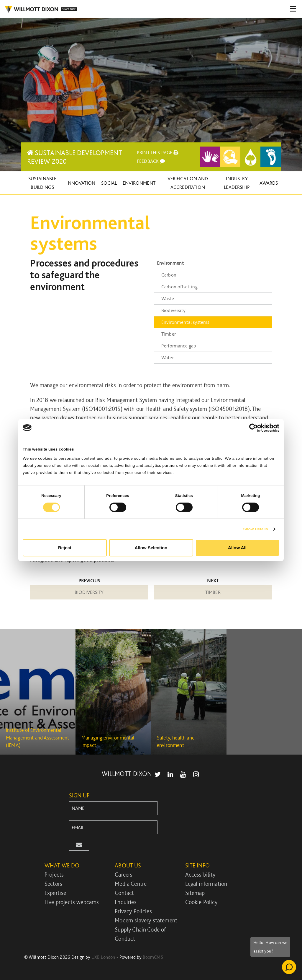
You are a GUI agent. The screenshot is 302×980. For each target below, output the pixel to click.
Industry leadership (237, 183)
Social (109, 183)
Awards (269, 183)
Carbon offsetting (179, 287)
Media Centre (131, 884)
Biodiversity (173, 310)
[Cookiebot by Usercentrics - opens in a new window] (253, 428)
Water (168, 357)
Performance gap (179, 346)
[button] (79, 845)
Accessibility (200, 875)
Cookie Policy (201, 902)
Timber (169, 334)
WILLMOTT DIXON (127, 773)
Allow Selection (151, 548)
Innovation (81, 183)
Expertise (55, 893)
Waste (168, 298)
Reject (65, 548)
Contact (124, 893)
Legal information (206, 884)
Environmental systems (185, 322)
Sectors (53, 884)
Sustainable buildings (42, 183)
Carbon (169, 275)
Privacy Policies (133, 911)
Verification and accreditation (188, 183)
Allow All (237, 548)
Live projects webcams (72, 902)
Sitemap (195, 893)
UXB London (103, 957)
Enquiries (125, 902)
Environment (139, 183)
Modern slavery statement (146, 920)
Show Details (255, 529)
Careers (124, 875)
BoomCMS (153, 957)
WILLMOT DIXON (41, 9)
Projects (54, 875)
